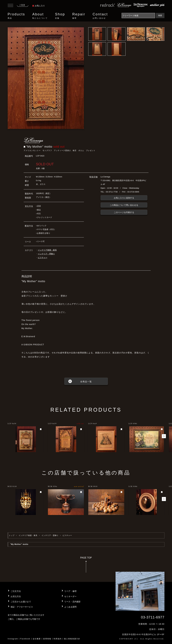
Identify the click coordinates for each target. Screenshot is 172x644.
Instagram (13, 639)
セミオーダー (70, 596)
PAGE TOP (86, 566)
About (40, 16)
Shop (60, 16)
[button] (164, 436)
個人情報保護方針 (72, 639)
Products (16, 16)
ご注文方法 (16, 591)
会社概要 (37, 639)
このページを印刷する (124, 212)
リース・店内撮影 (72, 602)
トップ (12, 535)
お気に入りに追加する (124, 198)
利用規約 (58, 639)
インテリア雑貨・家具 (47, 250)
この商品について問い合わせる (124, 205)
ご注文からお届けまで (21, 602)
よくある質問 (70, 607)
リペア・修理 (70, 591)
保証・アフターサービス (22, 607)
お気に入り (39, 6)
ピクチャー (43, 258)
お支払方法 (16, 596)
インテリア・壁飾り (46, 254)
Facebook (25, 639)
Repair (79, 16)
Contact (100, 16)
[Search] (138, 16)
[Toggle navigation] (10, 6)
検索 (160, 15)
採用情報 (47, 639)
